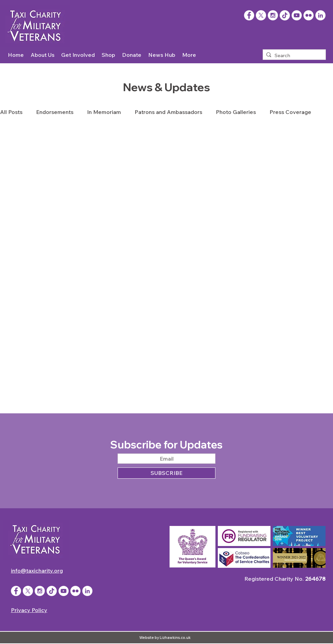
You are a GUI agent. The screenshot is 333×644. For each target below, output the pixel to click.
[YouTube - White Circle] (297, 15)
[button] (42, 55)
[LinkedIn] (320, 15)
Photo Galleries (236, 112)
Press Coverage (290, 112)
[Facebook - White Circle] (16, 591)
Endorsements (55, 112)
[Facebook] (249, 15)
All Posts (11, 112)
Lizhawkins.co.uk (175, 638)
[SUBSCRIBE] (166, 473)
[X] (261, 15)
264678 (315, 579)
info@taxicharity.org (37, 571)
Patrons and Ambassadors (168, 112)
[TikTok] (285, 15)
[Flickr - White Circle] (309, 15)
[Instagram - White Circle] (273, 15)
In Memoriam (104, 112)
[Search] (293, 56)
